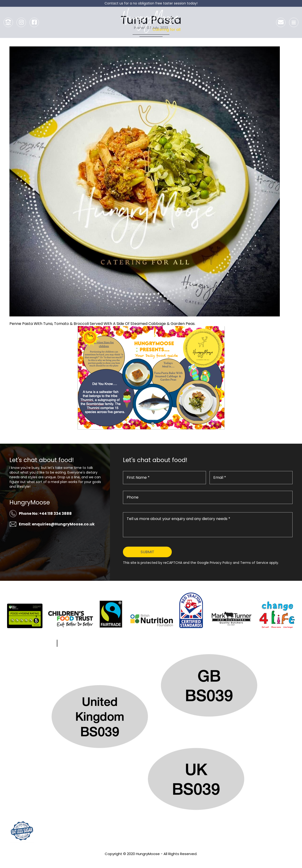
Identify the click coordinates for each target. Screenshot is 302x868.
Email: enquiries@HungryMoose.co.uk (57, 524)
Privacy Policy (151, 860)
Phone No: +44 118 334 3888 (45, 514)
